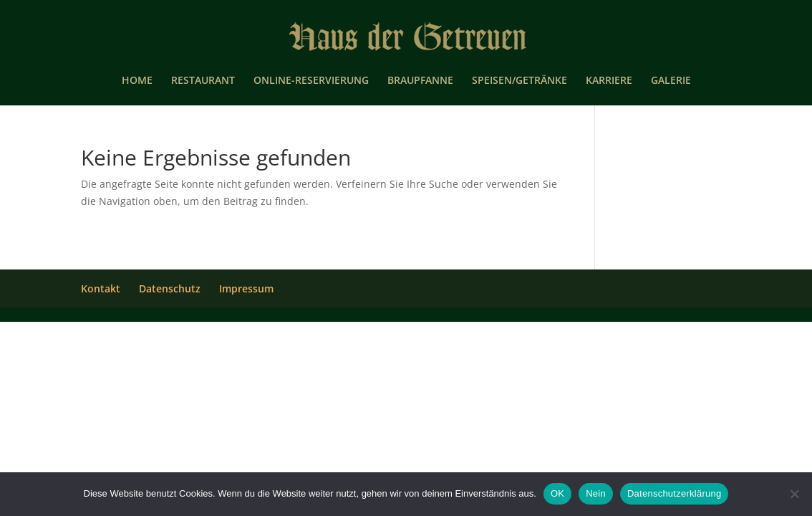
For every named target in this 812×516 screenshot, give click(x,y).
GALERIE (671, 81)
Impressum (246, 288)
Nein (596, 493)
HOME (137, 81)
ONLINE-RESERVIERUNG (311, 81)
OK (557, 493)
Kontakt (101, 288)
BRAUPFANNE (420, 81)
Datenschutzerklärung (674, 493)
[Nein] (794, 494)
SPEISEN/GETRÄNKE (519, 81)
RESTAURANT (203, 81)
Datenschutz (170, 288)
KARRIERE (609, 81)
